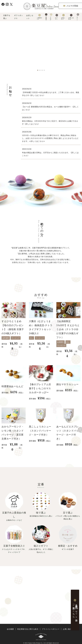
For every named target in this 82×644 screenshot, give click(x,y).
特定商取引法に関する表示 (28, 629)
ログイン (56, 17)
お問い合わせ (71, 17)
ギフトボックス (19, 17)
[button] (38, 70)
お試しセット (30, 17)
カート (78, 17)
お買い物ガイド (69, 629)
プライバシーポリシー (51, 629)
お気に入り (63, 17)
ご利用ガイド (39, 17)
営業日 (46, 17)
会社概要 (10, 629)
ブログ (51, 17)
